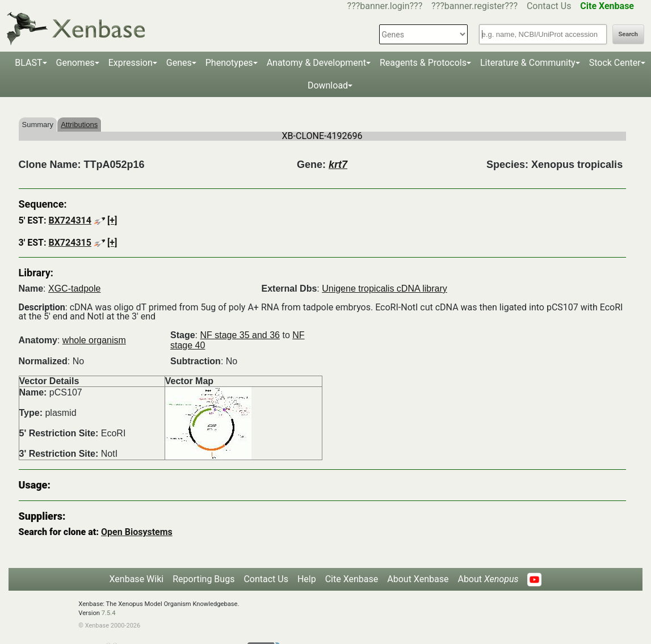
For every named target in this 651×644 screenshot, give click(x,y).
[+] (112, 220)
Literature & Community (528, 63)
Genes (179, 63)
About (488, 579)
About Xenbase (418, 579)
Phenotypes (229, 63)
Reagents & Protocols (423, 63)
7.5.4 (109, 613)
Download (328, 85)
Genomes (75, 63)
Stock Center (615, 63)
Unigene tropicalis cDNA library (385, 289)
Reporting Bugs (203, 579)
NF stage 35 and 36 (240, 335)
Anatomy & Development (316, 63)
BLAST (28, 63)
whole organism (94, 340)
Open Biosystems (137, 532)
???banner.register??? (474, 6)
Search (628, 34)
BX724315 (70, 243)
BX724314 (70, 220)
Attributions (79, 125)
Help (307, 579)
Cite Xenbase (352, 579)
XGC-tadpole (75, 289)
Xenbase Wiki (137, 579)
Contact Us (549, 6)
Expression (131, 63)
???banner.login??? (385, 6)
